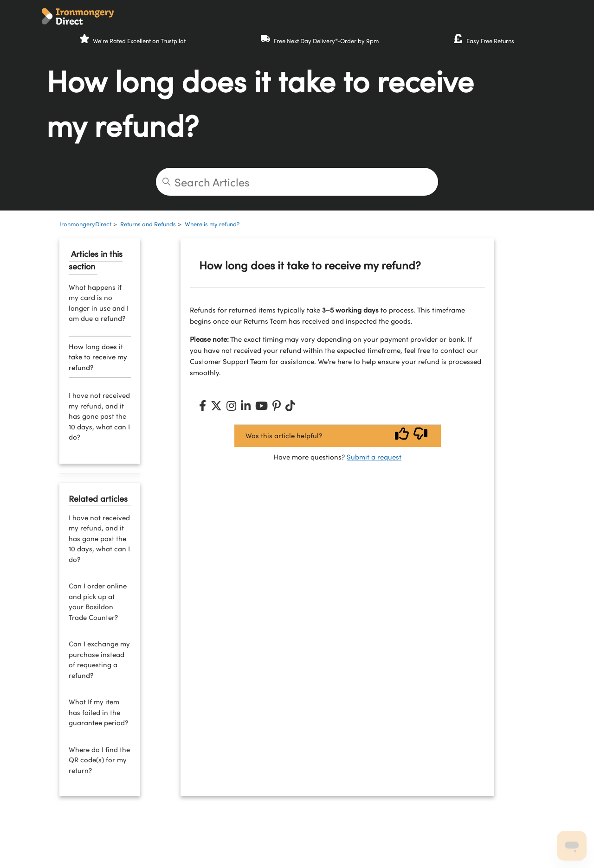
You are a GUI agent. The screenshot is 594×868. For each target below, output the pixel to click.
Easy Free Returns (490, 41)
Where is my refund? (212, 224)
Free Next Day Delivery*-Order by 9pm (326, 41)
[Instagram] (231, 406)
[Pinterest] (277, 406)
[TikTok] (290, 406)
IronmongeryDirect (85, 224)
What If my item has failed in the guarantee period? (98, 712)
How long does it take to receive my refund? (98, 357)
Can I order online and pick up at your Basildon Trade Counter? (98, 601)
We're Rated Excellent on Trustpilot (139, 41)
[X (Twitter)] (216, 406)
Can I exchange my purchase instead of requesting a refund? (99, 659)
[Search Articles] (297, 182)
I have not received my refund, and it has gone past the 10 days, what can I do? (99, 416)
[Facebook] (203, 406)
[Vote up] (402, 436)
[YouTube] (261, 406)
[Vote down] (420, 436)
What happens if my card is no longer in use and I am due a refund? (99, 303)
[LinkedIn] (246, 406)
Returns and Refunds (148, 224)
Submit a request (374, 457)
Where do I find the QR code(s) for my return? (99, 760)
